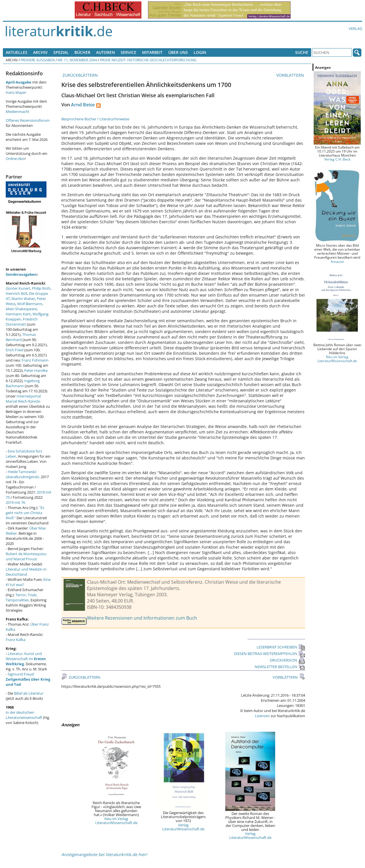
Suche (302, 52)
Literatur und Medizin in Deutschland (26, 572)
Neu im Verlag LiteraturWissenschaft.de (116, 821)
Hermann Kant (18, 314)
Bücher (82, 52)
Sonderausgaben (21, 274)
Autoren (106, 52)
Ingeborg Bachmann (23, 383)
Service (128, 52)
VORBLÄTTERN (291, 75)
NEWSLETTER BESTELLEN (280, 667)
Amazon (337, 261)
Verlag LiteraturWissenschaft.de (183, 827)
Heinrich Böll (16, 293)
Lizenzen (262, 716)
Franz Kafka (16, 640)
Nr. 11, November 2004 (77, 60)
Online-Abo (15, 159)
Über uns (178, 52)
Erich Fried (15, 350)
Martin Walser (23, 299)
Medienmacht (18, 111)
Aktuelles (17, 52)
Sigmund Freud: (28, 679)
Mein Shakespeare (21, 309)
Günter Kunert (18, 288)
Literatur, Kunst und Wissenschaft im (26, 659)
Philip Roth (41, 288)
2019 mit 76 (15, 502)
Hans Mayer (16, 92)
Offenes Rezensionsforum (28, 120)
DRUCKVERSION (287, 660)
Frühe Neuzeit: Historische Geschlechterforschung (148, 60)
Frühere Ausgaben (38, 60)
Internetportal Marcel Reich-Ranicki (23, 399)
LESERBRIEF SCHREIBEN (281, 647)
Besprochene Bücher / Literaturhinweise (95, 119)
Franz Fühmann (35, 360)
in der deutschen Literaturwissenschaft (24, 715)
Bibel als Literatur (29, 693)
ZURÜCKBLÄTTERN (80, 75)
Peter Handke (36, 370)
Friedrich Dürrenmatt (22, 322)
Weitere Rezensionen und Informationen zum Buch (142, 618)
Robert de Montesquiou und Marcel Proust (26, 556)
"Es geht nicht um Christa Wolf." (25, 513)
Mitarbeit (152, 52)
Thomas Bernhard (21, 337)
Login (200, 52)
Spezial (61, 52)
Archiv (40, 52)
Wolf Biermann (30, 304)
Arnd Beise (83, 105)
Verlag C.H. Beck (337, 159)
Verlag (355, 29)
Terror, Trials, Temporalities (22, 597)
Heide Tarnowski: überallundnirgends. (23, 474)
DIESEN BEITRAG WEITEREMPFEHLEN (270, 654)
